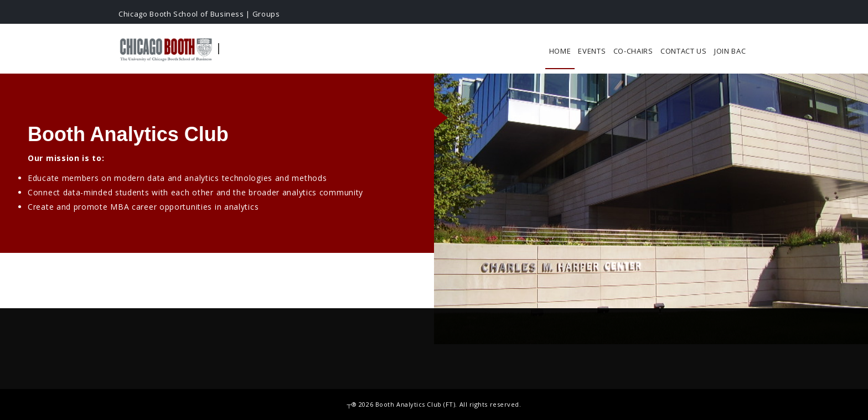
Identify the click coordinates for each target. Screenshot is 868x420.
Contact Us (684, 51)
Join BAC (730, 51)
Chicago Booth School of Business (181, 14)
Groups (266, 14)
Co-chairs (633, 51)
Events (592, 51)
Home (560, 51)
